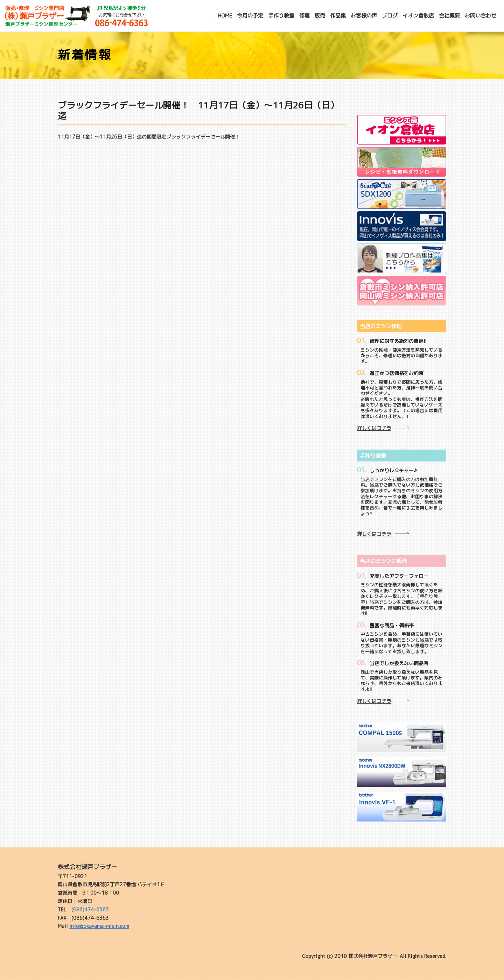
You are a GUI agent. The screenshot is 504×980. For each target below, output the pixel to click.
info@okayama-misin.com (99, 926)
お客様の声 (364, 16)
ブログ (390, 16)
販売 (320, 16)
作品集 (338, 16)
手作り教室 (281, 16)
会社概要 (449, 16)
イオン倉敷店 (418, 16)
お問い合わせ (481, 16)
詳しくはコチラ (374, 428)
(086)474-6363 (90, 910)
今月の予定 (250, 16)
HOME (225, 16)
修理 (304, 16)
